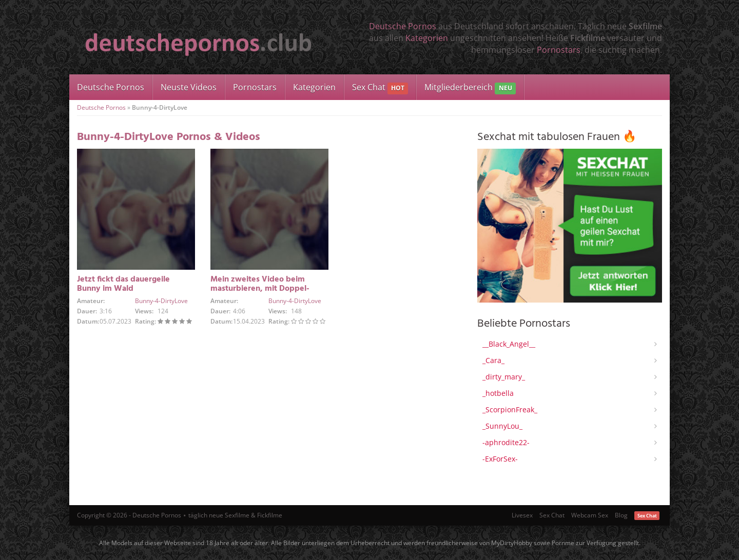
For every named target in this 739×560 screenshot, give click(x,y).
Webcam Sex (590, 515)
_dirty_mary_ (504, 377)
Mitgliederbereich (470, 88)
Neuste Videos (189, 87)
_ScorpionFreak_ (510, 409)
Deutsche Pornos (403, 26)
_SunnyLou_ (502, 426)
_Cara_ (493, 360)
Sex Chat (380, 88)
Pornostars (559, 50)
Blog (621, 515)
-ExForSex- (500, 459)
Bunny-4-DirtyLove (161, 301)
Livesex (522, 515)
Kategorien (427, 38)
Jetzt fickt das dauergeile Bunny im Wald (123, 284)
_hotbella (498, 393)
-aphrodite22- (506, 442)
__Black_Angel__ (509, 344)
